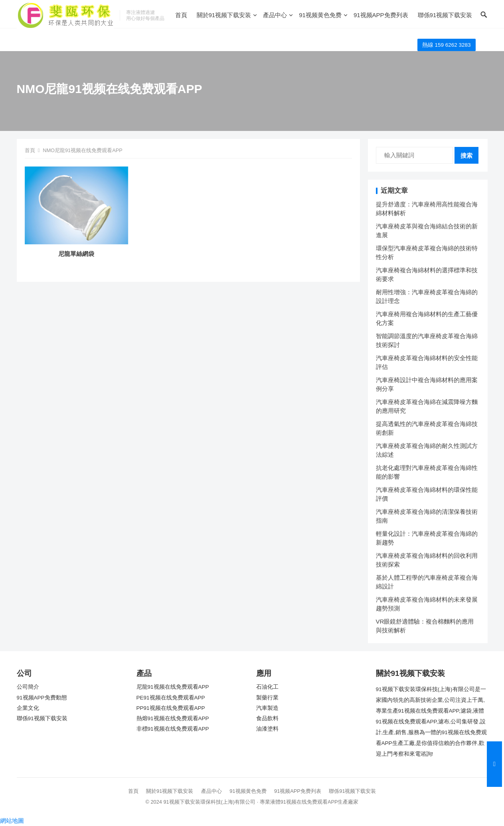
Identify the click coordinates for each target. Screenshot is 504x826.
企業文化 (28, 708)
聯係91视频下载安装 (445, 15)
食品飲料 (267, 718)
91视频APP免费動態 (42, 698)
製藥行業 (267, 698)
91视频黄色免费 (320, 15)
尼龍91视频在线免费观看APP (173, 687)
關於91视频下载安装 (224, 15)
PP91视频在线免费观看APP (171, 708)
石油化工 (267, 687)
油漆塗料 (267, 729)
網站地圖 (12, 821)
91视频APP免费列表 (381, 15)
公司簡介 (28, 687)
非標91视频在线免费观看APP (173, 729)
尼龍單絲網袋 (76, 254)
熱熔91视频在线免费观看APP (173, 718)
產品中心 (275, 15)
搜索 (466, 155)
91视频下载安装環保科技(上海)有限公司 (209, 802)
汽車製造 (267, 708)
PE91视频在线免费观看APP (171, 698)
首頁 (181, 15)
